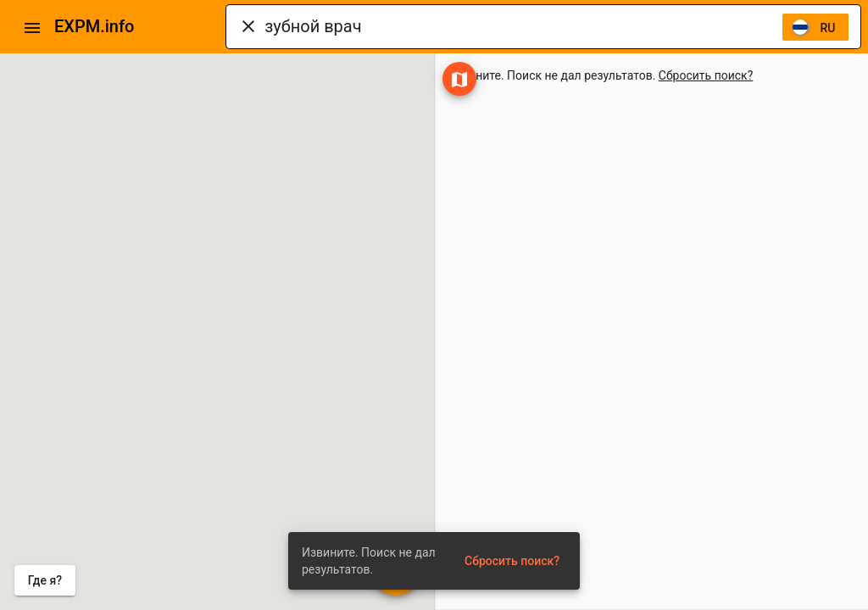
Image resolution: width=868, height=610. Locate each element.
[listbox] (815, 27)
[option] (815, 27)
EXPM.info (94, 26)
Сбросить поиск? (706, 75)
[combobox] (523, 27)
